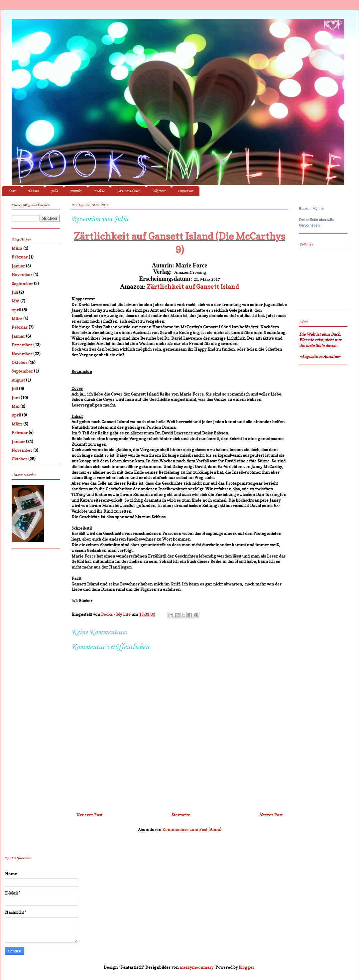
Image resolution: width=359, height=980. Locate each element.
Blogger (246, 967)
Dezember (22, 345)
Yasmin (33, 191)
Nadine (99, 191)
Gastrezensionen (128, 191)
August (18, 380)
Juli (15, 292)
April (16, 310)
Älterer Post (271, 815)
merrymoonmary (196, 967)
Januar (18, 266)
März (17, 248)
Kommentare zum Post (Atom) (192, 829)
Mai (15, 301)
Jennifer (76, 191)
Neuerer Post (89, 815)
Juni (16, 398)
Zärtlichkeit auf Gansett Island (193, 287)
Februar (20, 257)
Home (12, 191)
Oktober (19, 362)
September (22, 284)
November (22, 275)
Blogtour (159, 191)
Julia (54, 191)
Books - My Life (312, 209)
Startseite (181, 815)
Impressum (185, 191)
